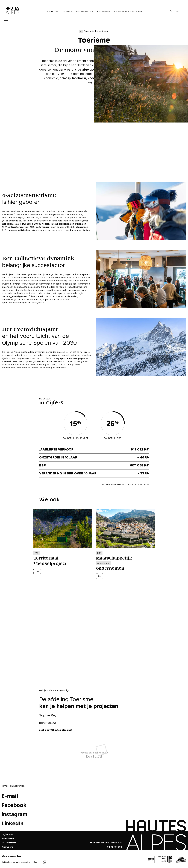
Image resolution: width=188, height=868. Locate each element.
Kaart (36, 862)
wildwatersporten (19, 227)
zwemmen (27, 224)
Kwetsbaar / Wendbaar (128, 12)
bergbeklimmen (66, 224)
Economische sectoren (96, 31)
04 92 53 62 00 (115, 847)
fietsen (46, 224)
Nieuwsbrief (8, 838)
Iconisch (67, 12)
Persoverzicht (9, 843)
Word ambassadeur (12, 856)
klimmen (82, 224)
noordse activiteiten (19, 230)
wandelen (8, 224)
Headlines (53, 12)
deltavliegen (43, 227)
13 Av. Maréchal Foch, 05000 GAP (106, 843)
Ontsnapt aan (85, 12)
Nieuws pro (8, 847)
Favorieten (104, 12)
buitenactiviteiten (80, 230)
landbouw (79, 78)
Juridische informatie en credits (16, 862)
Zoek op (171, 12)
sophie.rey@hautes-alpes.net (56, 730)
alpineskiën (82, 227)
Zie (37, 571)
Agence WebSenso (45, 862)
